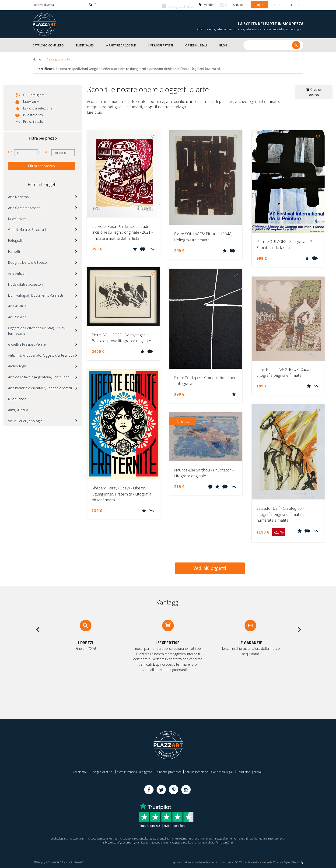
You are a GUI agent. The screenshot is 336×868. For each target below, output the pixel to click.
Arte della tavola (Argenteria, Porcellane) (39, 376)
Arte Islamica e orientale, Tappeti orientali (40, 387)
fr (273, 5)
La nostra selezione (38, 107)
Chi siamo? (80, 771)
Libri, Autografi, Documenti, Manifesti (35, 294)
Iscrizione (239, 5)
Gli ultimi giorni (34, 94)
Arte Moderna (18, 196)
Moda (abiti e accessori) (26, 283)
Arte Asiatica (17, 305)
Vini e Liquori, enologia (25, 420)
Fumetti (14, 251)
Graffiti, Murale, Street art (27, 229)
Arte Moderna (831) (186, 837)
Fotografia (16, 240)
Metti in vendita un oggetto (135, 771)
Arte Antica (16, 272)
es (298, 5)
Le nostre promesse (168, 771)
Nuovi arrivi (31, 101)
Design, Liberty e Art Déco (28, 262)
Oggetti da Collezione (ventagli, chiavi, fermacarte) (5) (207, 842)
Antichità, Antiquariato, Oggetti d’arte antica (41, 354)
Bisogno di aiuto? (102, 771)
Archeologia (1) (45, 837)
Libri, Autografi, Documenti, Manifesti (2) (119, 842)
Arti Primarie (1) (210, 837)
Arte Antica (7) (66, 837)
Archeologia (17, 365)
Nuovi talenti (18, 218)
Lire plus (94, 111)
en (280, 5)
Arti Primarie (17, 316)
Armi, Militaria (18, 409)
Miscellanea (17, 398)
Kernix (298, 862)
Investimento (33, 114)
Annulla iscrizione (196, 771)
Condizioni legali (222, 771)
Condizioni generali (249, 771)
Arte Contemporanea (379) (94, 837)
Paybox (287, 862)
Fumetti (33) (251, 837)
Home (37, 59)
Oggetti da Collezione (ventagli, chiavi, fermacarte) (37, 330)
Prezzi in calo (33, 121)
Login (259, 5)
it (292, 5)
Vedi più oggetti (210, 567)
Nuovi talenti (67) (159, 842)
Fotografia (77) (232, 837)
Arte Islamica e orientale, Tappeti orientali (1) (143, 837)
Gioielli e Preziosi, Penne (27, 343)
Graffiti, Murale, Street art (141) (281, 837)
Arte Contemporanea (24, 207)
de (286, 5)
